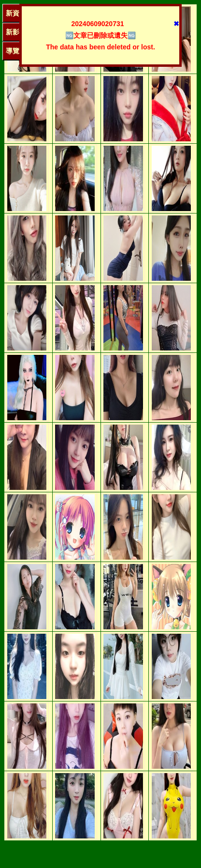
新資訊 (16, 13)
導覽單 (16, 51)
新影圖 (16, 32)
